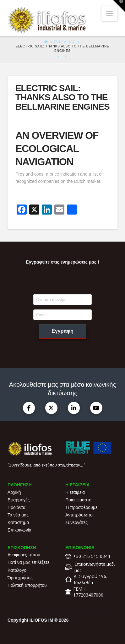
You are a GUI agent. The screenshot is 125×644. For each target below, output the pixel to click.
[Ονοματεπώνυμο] (63, 299)
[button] (109, 14)
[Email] (63, 315)
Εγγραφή (62, 331)
